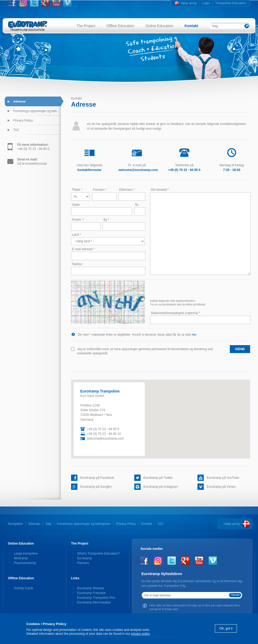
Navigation (15, 524)
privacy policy (140, 634)
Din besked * (160, 190)
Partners (83, 563)
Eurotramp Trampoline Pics (96, 598)
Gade (76, 205)
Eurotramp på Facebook (97, 478)
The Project (86, 26)
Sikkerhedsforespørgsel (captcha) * (175, 313)
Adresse (19, 102)
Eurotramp (85, 558)
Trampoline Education (231, 3)
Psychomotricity (25, 563)
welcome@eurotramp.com (105, 439)
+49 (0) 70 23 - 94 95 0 (33, 147)
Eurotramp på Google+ (96, 487)
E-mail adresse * (83, 249)
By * (106, 220)
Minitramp (21, 558)
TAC (16, 130)
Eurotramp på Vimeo (221, 487)
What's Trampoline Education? (98, 554)
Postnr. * (78, 220)
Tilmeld (235, 595)
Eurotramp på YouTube (223, 478)
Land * (76, 235)
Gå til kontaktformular (32, 162)
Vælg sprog (188, 3)
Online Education (159, 26)
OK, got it (226, 628)
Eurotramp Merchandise (94, 602)
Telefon (77, 264)
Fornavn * (100, 190)
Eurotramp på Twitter (158, 478)
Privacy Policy (23, 120)
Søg (48, 524)
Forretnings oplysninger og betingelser (37, 111)
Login (206, 3)
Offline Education (120, 26)
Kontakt (191, 26)
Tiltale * (77, 190)
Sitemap (34, 524)
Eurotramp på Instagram (160, 487)
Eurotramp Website (91, 588)
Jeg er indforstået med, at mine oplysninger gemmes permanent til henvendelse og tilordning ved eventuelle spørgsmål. (145, 351)
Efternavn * (127, 190)
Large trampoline (26, 554)
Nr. (137, 205)
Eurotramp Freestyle (91, 593)
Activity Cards (24, 588)
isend (240, 349)
